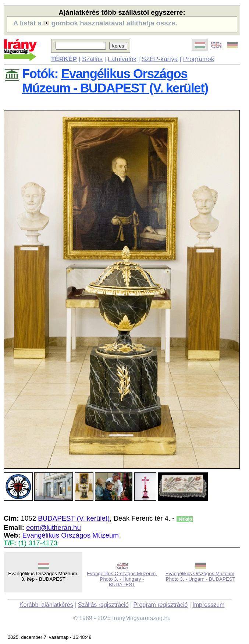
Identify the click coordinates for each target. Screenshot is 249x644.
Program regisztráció (161, 605)
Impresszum (208, 605)
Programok (199, 59)
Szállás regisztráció (103, 605)
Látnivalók (122, 59)
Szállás (92, 59)
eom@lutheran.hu (54, 527)
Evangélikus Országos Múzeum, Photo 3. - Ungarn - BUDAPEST (201, 576)
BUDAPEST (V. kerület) (74, 518)
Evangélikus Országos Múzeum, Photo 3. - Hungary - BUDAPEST (122, 579)
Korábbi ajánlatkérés (46, 605)
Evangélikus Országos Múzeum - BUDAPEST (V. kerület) (115, 81)
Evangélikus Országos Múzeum (70, 535)
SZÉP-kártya (160, 59)
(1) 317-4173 (38, 543)
